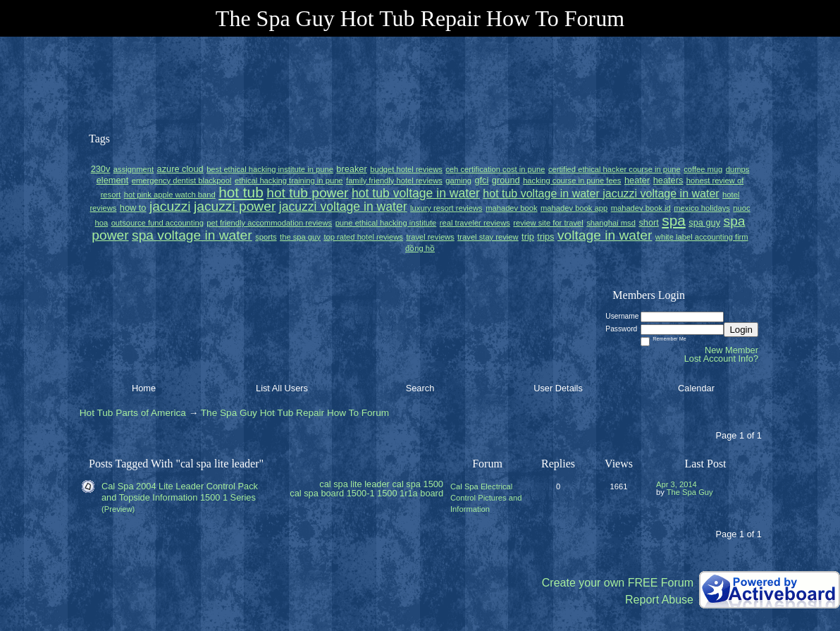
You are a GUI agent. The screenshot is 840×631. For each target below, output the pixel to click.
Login (741, 330)
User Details (558, 388)
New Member (731, 350)
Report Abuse (659, 600)
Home (144, 388)
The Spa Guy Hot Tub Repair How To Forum (295, 413)
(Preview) (118, 509)
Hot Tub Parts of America (133, 413)
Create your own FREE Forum (618, 583)
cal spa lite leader (354, 484)
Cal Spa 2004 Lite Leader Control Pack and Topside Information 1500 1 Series (180, 492)
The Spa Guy (690, 492)
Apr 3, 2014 (677, 484)
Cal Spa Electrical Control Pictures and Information (486, 498)
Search (420, 388)
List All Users (282, 388)
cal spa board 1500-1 (332, 493)
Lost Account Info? (721, 359)
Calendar (696, 388)
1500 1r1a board (410, 493)
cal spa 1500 (418, 484)
